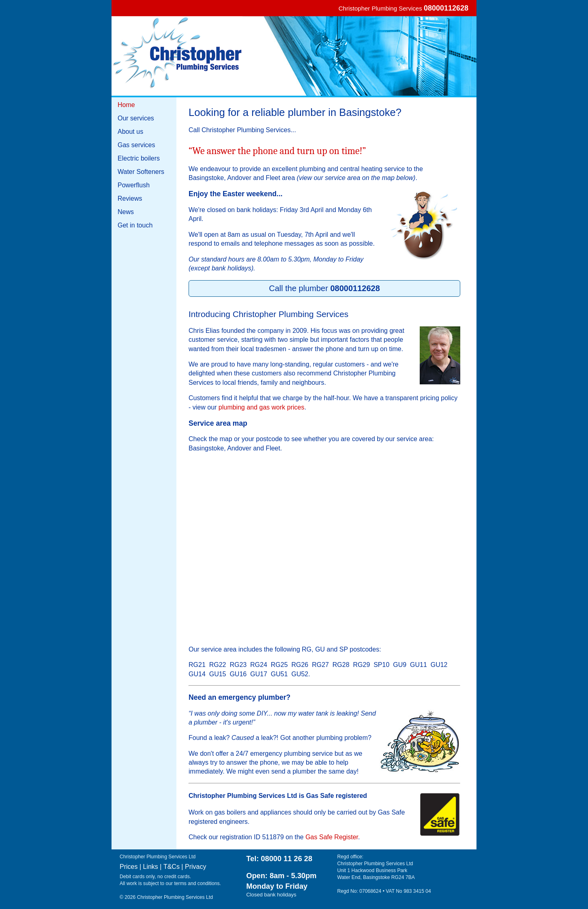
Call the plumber (324, 288)
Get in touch (135, 225)
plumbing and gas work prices (262, 407)
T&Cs (172, 867)
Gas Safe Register (332, 837)
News (126, 212)
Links (151, 867)
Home (126, 105)
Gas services (136, 145)
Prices (129, 867)
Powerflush (134, 185)
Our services (136, 118)
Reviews (130, 198)
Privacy (195, 867)
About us (130, 132)
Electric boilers (139, 158)
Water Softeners (141, 172)
